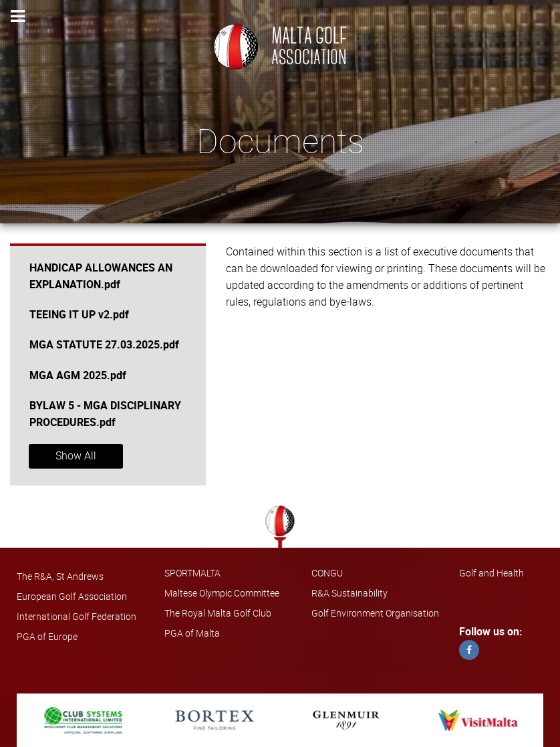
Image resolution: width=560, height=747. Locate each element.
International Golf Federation (77, 617)
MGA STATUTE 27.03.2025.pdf (104, 345)
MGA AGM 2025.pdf (78, 376)
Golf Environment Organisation (375, 613)
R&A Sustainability (349, 593)
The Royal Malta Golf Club (218, 613)
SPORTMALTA (192, 573)
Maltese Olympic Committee (222, 593)
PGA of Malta (192, 633)
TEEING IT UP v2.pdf (79, 315)
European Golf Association (72, 597)
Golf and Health (492, 573)
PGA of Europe (47, 637)
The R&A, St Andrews (60, 576)
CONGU (327, 573)
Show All (76, 456)
